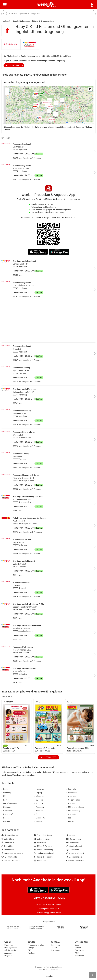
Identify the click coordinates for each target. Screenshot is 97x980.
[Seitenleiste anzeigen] (93, 975)
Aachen (70, 803)
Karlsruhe (71, 789)
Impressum (80, 956)
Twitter (54, 948)
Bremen (6, 822)
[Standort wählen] (92, 5)
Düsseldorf (7, 814)
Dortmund (7, 811)
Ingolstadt (6, 21)
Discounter (8, 850)
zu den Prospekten (14, 65)
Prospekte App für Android (49, 905)
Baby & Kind (8, 839)
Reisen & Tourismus (44, 857)
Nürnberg (39, 796)
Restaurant (40, 861)
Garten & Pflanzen (10, 861)
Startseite (9, 945)
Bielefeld (39, 811)
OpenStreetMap (80, 123)
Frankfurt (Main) (9, 803)
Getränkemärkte (42, 839)
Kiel (69, 818)
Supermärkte (73, 850)
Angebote (8, 953)
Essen (5, 818)
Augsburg (71, 796)
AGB (77, 953)
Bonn (37, 814)
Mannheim (39, 818)
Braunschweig (73, 811)
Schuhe (71, 835)
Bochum (38, 803)
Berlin (55, 6)
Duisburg (39, 800)
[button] (90, 89)
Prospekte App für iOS (48, 909)
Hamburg (6, 793)
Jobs (77, 945)
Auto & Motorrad (10, 835)
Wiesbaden (72, 793)
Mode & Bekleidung (44, 850)
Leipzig (38, 793)
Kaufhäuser (40, 842)
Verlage (31, 948)
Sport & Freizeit (74, 846)
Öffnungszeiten (11, 948)
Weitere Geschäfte (75, 861)
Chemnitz (71, 814)
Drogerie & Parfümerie (12, 853)
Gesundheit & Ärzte (43, 835)
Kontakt (31, 953)
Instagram (56, 950)
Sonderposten (74, 839)
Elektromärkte (9, 857)
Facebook (56, 945)
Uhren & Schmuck (75, 853)
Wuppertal (39, 807)
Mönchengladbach (75, 807)
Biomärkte (7, 846)
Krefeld (70, 822)
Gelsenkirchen (73, 800)
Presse (78, 948)
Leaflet (69, 123)
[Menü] (5, 5)
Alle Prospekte (48, 757)
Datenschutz (80, 950)
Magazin (8, 956)
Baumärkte (8, 842)
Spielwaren (73, 842)
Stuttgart (6, 807)
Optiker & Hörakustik (44, 853)
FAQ (30, 950)
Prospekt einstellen (36, 945)
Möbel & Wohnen (43, 846)
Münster (38, 822)
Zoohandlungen (74, 857)
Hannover (39, 789)
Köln (4, 800)
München (6, 796)
